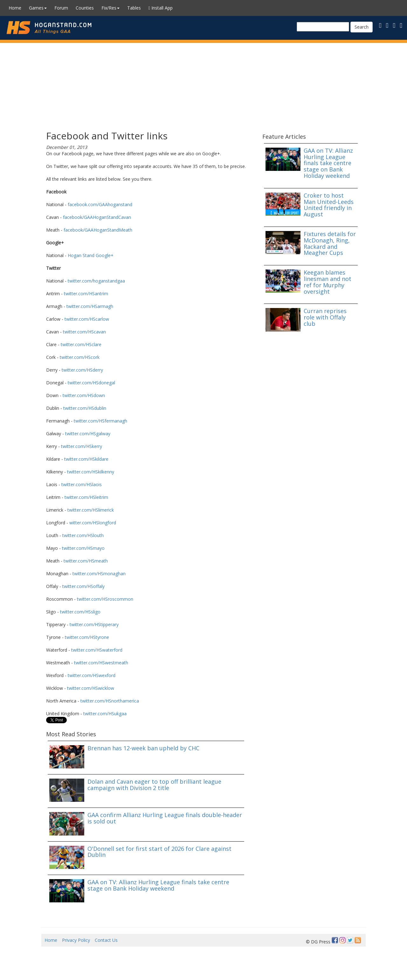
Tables (134, 8)
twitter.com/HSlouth (83, 535)
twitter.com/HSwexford (92, 675)
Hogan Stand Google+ (91, 255)
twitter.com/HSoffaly (83, 586)
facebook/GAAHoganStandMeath (98, 230)
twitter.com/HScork (80, 357)
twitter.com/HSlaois (82, 484)
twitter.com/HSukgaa (105, 714)
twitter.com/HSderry (82, 370)
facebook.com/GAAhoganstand (100, 204)
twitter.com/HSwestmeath (101, 663)
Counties (85, 8)
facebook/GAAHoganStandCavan (97, 217)
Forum (61, 8)
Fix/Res (110, 8)
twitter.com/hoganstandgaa (96, 281)
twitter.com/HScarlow (87, 319)
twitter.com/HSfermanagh (100, 421)
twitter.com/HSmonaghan (99, 574)
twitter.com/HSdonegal (91, 383)
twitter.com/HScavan (84, 332)
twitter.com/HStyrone (87, 637)
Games (38, 8)
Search (362, 27)
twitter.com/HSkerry (82, 446)
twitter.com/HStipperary (94, 624)
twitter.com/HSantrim (86, 294)
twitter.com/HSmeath (86, 561)
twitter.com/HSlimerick (91, 510)
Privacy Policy (76, 940)
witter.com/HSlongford (93, 523)
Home (15, 8)
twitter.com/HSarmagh (90, 306)
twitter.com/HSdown (84, 395)
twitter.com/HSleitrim (86, 497)
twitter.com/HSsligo (80, 612)
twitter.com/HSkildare (86, 459)
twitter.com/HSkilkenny (91, 472)
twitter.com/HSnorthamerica (110, 701)
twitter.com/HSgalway (88, 434)
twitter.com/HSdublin (85, 408)
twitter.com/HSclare (81, 344)
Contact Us (106, 940)
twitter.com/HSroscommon (105, 599)
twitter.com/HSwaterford (97, 650)
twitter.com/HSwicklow (91, 688)
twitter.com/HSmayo (83, 548)
